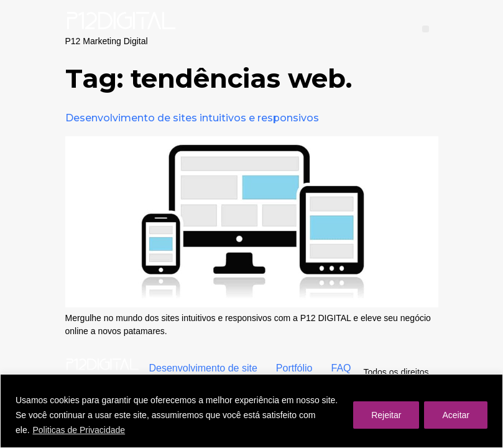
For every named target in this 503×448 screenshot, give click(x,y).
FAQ (341, 368)
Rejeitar (386, 415)
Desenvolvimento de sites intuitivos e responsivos (192, 118)
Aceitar (456, 415)
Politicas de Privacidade (79, 430)
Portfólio (294, 368)
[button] (426, 29)
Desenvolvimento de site (203, 368)
